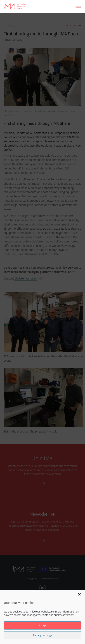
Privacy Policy (66, 615)
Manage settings (43, 635)
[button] (79, 594)
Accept (43, 625)
